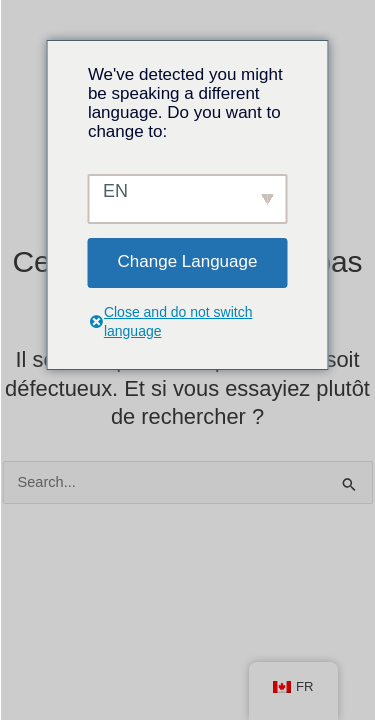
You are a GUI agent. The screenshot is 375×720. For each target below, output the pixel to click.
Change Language (188, 261)
